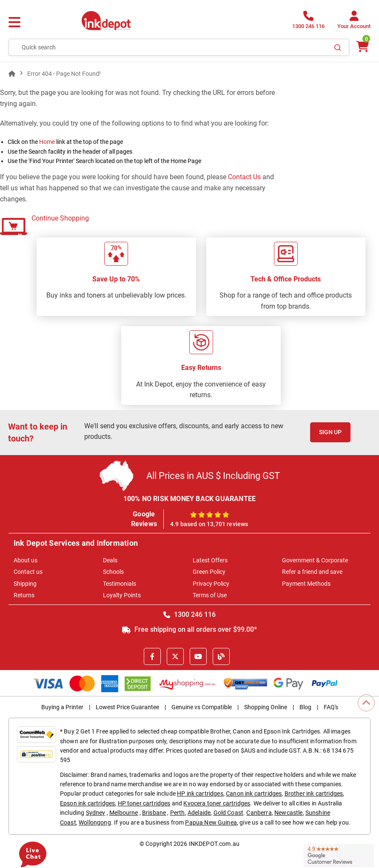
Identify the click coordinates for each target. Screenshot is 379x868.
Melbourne (124, 813)
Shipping (25, 584)
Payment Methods (306, 584)
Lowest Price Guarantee (127, 707)
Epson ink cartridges (87, 803)
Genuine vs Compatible (202, 707)
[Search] (338, 47)
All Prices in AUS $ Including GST (213, 476)
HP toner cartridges (144, 803)
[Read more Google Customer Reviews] (339, 855)
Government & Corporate (315, 560)
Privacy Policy (211, 584)
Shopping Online (266, 707)
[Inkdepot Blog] (221, 656)
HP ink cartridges (200, 794)
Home (47, 142)
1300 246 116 (189, 614)
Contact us (28, 572)
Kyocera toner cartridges (217, 803)
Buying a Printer (62, 707)
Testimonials (120, 584)
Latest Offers (210, 560)
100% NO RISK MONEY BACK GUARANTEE (190, 499)
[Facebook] (152, 656)
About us (26, 560)
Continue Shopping (60, 218)
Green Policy (209, 572)
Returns (24, 595)
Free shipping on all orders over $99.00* (189, 629)
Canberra (259, 813)
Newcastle (288, 813)
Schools (113, 572)
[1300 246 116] (308, 22)
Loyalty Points (122, 595)
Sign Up (330, 432)
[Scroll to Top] (366, 703)
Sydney (96, 813)
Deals (110, 560)
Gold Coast (229, 813)
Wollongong (95, 822)
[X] (175, 656)
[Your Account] (354, 22)
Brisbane (154, 813)
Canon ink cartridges (254, 794)
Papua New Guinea (211, 822)
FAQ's (331, 707)
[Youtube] (198, 656)
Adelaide (199, 813)
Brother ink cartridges (314, 794)
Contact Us (244, 177)
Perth (178, 813)
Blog (305, 707)
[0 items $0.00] (362, 47)
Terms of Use (210, 595)
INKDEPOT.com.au (214, 844)
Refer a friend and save (312, 572)
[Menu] (14, 23)
